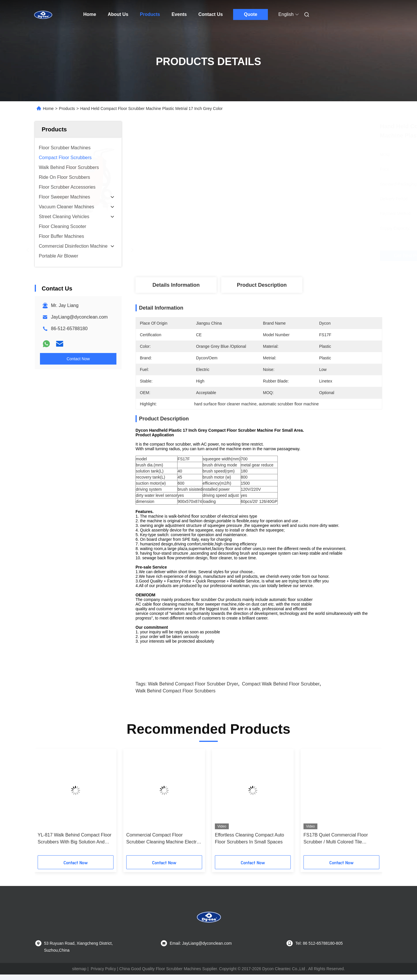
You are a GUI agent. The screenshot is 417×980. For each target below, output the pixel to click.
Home (90, 14)
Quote (250, 14)
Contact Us (211, 14)
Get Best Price (289, 256)
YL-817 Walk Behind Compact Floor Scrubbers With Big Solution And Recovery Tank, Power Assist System (75, 844)
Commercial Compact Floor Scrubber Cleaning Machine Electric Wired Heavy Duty (163, 844)
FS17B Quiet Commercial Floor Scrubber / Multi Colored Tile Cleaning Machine (336, 844)
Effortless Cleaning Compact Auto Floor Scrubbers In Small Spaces (249, 844)
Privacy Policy (103, 974)
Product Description (262, 285)
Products (150, 14)
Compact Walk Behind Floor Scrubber (281, 689)
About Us (118, 14)
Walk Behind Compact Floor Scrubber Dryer (193, 689)
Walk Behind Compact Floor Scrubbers (175, 696)
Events (179, 14)
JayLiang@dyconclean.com (79, 317)
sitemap (79, 974)
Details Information (176, 285)
